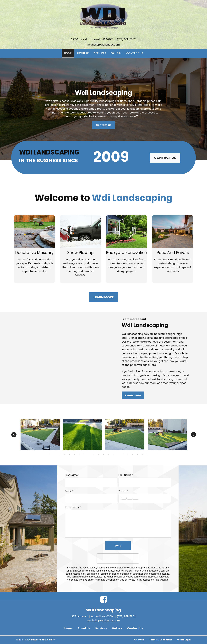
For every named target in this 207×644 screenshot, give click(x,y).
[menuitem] (68, 53)
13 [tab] (108, 454)
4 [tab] (65, 454)
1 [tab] (50, 454)
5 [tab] (70, 454)
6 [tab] (74, 454)
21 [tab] (147, 454)
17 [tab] (128, 454)
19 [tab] (137, 454)
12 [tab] (103, 454)
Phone (122, 491)
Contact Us (135, 53)
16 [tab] (123, 454)
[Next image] (194, 435)
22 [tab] (152, 454)
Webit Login (184, 640)
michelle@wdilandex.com (103, 45)
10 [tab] (94, 454)
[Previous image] (14, 435)
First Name (71, 475)
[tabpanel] (40, 435)
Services (100, 53)
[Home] (103, 16)
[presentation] (118, 558)
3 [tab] (60, 454)
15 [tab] (118, 454)
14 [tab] (113, 454)
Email (68, 491)
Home (69, 52)
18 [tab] (133, 454)
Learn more (103, 297)
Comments (72, 507)
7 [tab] (79, 454)
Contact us (103, 125)
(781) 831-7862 (126, 39)
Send (118, 546)
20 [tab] (142, 454)
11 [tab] (99, 454)
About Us (83, 53)
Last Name (125, 475)
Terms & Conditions (161, 640)
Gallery (116, 53)
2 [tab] (55, 454)
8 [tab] (84, 454)
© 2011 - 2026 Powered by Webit (36, 640)
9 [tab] (89, 454)
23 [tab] (157, 454)
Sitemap (139, 640)
